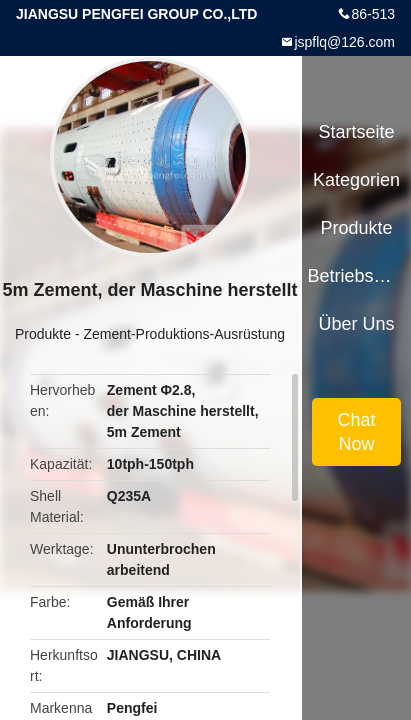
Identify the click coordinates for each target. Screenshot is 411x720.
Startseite (357, 132)
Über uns (357, 324)
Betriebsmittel (356, 276)
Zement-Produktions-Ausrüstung (184, 334)
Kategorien (356, 180)
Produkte (43, 334)
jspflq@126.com (344, 42)
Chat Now (357, 432)
